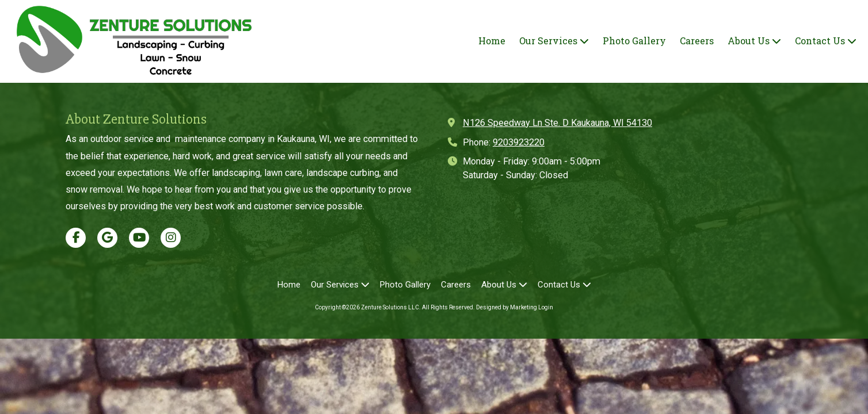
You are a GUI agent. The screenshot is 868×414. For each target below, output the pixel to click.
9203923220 (519, 142)
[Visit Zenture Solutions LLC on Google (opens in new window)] (107, 238)
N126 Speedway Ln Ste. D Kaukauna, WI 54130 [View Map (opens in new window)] (557, 123)
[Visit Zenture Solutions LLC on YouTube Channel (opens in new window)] (139, 238)
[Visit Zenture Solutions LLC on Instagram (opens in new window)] (171, 238)
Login (546, 307)
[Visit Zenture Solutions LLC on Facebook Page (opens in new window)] (76, 238)
